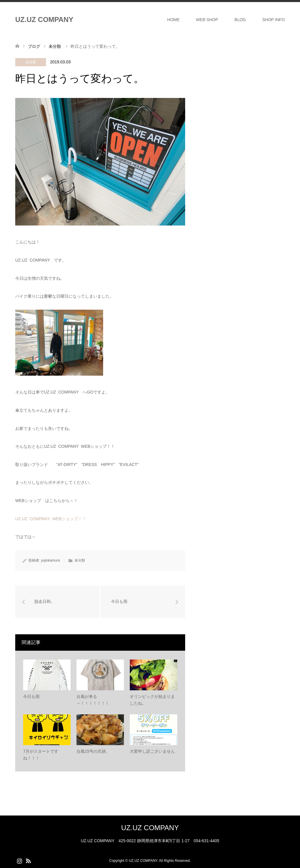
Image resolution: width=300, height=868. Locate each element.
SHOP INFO (273, 20)
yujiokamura (51, 560)
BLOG (240, 20)
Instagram (19, 860)
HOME (173, 20)
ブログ (34, 46)
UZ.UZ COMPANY (44, 20)
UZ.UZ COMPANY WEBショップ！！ (51, 519)
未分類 (31, 62)
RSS (28, 860)
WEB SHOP (207, 20)
